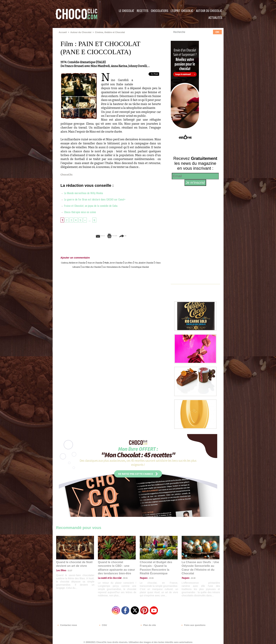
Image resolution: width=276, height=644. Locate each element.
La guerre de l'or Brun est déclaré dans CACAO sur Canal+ (96, 199)
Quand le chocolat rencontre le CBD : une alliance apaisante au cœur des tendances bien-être (117, 565)
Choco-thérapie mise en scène (80, 212)
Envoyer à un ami (84, 235)
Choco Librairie (111, 266)
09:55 (123, 573)
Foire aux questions (192, 623)
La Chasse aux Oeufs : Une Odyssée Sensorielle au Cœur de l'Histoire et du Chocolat (199, 565)
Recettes (143, 11)
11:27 (68, 570)
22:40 (192, 573)
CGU (103, 623)
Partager (143, 235)
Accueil (63, 32)
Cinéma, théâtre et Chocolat (107, 32)
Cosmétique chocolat (128, 270)
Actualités (215, 17)
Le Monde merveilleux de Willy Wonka (84, 193)
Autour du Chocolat (209, 11)
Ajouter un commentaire (73, 257)
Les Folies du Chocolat (138, 266)
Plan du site (148, 623)
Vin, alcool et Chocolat (85, 266)
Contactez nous (67, 623)
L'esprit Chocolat (182, 11)
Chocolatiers (160, 11)
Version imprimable (116, 235)
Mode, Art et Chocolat (139, 262)
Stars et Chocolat (112, 262)
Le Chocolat (127, 11)
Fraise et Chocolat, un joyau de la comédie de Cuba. (93, 205)
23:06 (150, 577)
